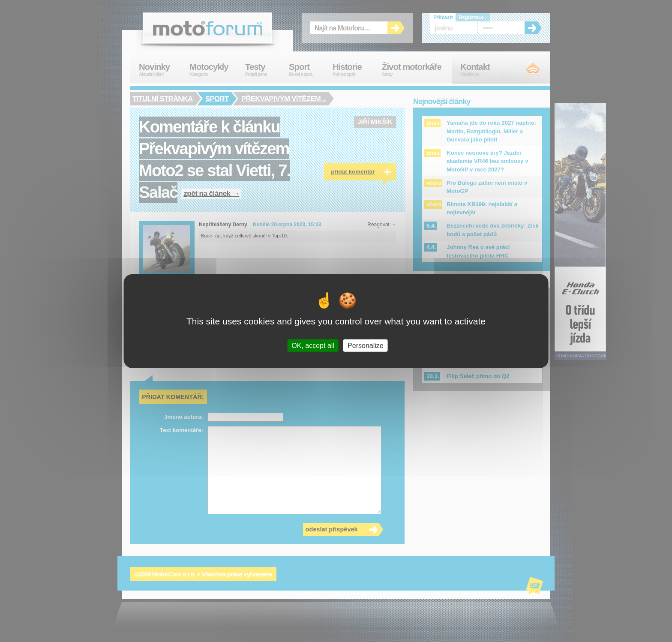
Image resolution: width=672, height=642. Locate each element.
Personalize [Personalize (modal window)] (366, 345)
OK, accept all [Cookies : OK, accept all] (313, 345)
